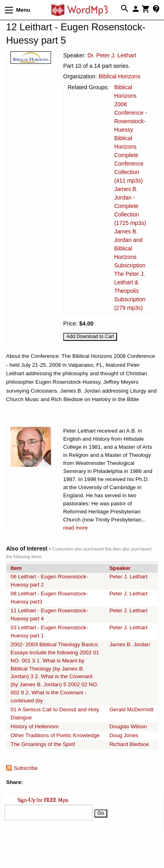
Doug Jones (124, 735)
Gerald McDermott (131, 709)
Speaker (120, 568)
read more (76, 528)
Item (16, 568)
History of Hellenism (35, 726)
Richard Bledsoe (129, 744)
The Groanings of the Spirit (43, 744)
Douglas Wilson (128, 726)
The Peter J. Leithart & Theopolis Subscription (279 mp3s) (130, 291)
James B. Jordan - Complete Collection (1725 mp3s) (130, 206)
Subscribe (26, 768)
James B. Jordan (130, 644)
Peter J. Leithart (128, 577)
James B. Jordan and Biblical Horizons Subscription (130, 248)
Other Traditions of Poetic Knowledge (55, 735)
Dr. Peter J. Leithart (112, 55)
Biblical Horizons (119, 76)
